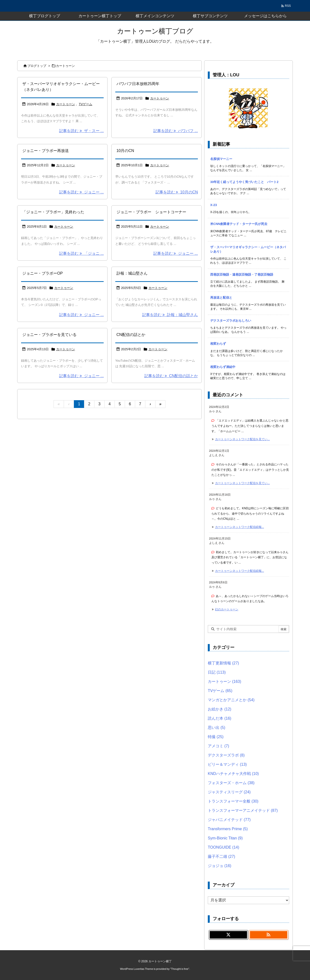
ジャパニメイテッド (229, 820)
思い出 (217, 728)
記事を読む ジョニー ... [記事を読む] (81, 192)
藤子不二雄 (221, 857)
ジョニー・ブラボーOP (43, 273)
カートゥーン (66, 104)
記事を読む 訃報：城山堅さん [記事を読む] (170, 315)
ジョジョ (220, 866)
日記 (217, 672)
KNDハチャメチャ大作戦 (233, 774)
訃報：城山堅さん (132, 273)
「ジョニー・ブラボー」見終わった (53, 212)
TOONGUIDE (224, 847)
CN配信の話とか (131, 335)
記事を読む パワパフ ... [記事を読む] (176, 131)
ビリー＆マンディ (227, 764)
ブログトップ (37, 66)
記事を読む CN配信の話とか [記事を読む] (171, 376)
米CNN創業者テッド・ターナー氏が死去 (239, 224)
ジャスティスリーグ (229, 792)
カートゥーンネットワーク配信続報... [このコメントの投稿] (240, 527)
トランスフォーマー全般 (233, 801)
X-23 (213, 205)
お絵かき (220, 709)
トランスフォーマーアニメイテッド (243, 810)
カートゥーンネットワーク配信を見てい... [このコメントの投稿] (242, 439)
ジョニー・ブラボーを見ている (49, 335)
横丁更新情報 (223, 663)
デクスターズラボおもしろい (231, 321)
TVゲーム (85, 104)
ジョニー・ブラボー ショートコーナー (151, 212)
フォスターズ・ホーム (231, 783)
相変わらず (218, 344)
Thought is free (180, 969)
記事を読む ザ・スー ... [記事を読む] (81, 131)
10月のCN (125, 151)
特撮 (216, 737)
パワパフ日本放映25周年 (138, 84)
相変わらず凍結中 (223, 367)
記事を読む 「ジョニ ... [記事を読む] (81, 253)
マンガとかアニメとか (231, 700)
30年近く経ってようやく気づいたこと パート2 (244, 182)
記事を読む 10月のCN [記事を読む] (177, 192)
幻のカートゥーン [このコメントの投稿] (227, 609)
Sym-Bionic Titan (225, 838)
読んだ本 (220, 718)
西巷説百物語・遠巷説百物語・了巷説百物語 (242, 275)
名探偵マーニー (221, 159)
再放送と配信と (221, 298)
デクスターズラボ (226, 755)
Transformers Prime (228, 829)
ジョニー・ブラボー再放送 (46, 151)
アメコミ (218, 746)
